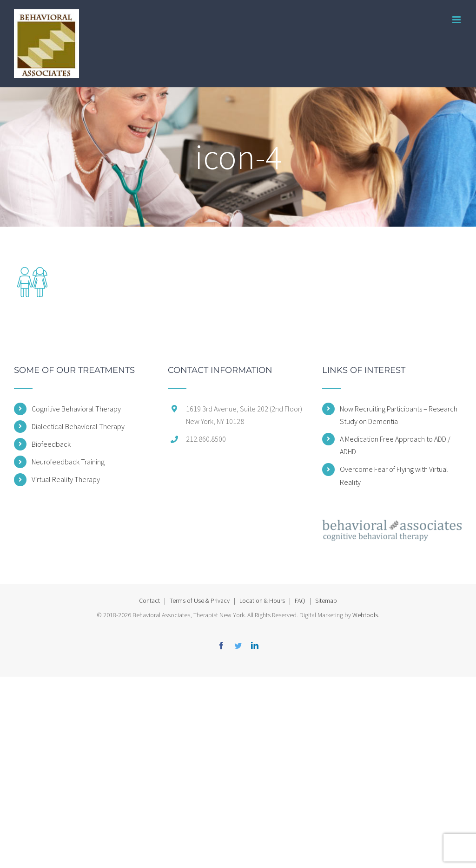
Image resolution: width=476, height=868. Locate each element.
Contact (149, 600)
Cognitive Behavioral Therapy (76, 409)
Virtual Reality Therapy (66, 479)
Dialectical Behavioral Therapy (78, 426)
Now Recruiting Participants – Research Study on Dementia (399, 415)
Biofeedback (51, 444)
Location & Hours (262, 600)
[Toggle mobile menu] (457, 20)
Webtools (365, 615)
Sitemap (326, 600)
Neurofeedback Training (68, 462)
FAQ (300, 600)
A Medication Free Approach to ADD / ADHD (395, 445)
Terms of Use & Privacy (200, 600)
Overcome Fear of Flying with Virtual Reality (394, 475)
